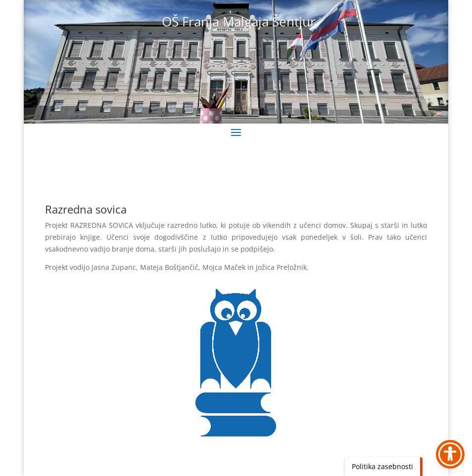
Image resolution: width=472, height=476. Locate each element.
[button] (236, 132)
